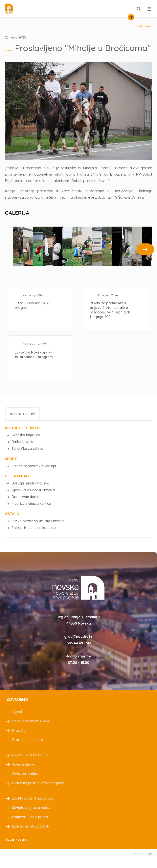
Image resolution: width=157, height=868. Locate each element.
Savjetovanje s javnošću (32, 817)
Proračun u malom (27, 749)
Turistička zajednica (27, 453)
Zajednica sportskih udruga (34, 471)
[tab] (22, 417)
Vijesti (138, 26)
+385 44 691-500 (79, 652)
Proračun (20, 740)
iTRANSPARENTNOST (30, 764)
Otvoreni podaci (25, 783)
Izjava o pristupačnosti (31, 835)
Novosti (148, 26)
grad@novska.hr (78, 646)
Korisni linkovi (22, 418)
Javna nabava (24, 773)
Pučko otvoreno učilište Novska (38, 529)
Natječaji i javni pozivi (30, 826)
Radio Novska (23, 446)
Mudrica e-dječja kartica (31, 511)
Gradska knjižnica (26, 439)
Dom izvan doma (25, 504)
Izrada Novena (141, 863)
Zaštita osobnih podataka (33, 807)
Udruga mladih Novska (30, 489)
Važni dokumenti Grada (31, 730)
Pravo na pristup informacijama (38, 792)
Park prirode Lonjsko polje (34, 536)
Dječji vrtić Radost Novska (33, 496)
